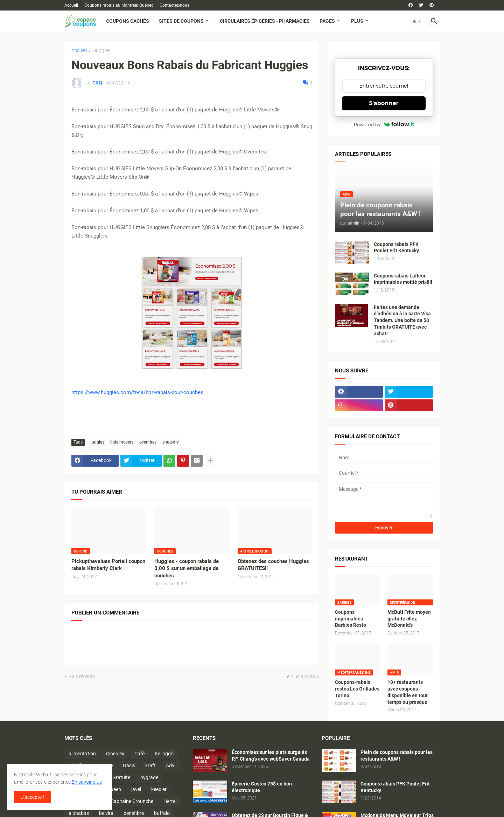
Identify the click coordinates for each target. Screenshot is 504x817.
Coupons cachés (128, 21)
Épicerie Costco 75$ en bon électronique (262, 787)
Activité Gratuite (113, 777)
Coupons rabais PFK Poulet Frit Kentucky (396, 248)
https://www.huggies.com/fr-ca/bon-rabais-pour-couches (137, 392)
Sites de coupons (181, 21)
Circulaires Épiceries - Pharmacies (265, 21)
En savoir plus (87, 782)
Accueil (71, 5)
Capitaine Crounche (132, 801)
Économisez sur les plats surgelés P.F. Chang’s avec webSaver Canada (271, 756)
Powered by (384, 124)
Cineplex (115, 754)
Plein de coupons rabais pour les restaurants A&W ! (397, 756)
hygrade (149, 777)
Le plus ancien (300, 677)
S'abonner (384, 103)
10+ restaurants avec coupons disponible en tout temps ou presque (408, 692)
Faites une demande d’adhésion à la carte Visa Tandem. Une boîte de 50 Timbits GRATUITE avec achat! (402, 321)
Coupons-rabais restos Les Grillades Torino (357, 689)
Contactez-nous (174, 5)
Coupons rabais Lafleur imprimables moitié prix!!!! (403, 279)
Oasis (129, 765)
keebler (159, 789)
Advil (171, 765)
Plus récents (82, 677)
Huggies (101, 51)
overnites (148, 442)
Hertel (170, 801)
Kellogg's (164, 754)
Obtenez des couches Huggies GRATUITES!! (273, 565)
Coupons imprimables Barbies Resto (351, 619)
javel (136, 789)
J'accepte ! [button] (33, 797)
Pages (327, 21)
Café (139, 754)
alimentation (82, 754)
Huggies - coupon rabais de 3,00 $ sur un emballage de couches (187, 568)
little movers (122, 442)
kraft (150, 765)
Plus (357, 21)
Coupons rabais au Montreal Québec (119, 5)
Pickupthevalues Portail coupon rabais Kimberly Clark (108, 565)
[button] (417, 21)
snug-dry (171, 442)
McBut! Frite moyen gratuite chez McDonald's (409, 619)
